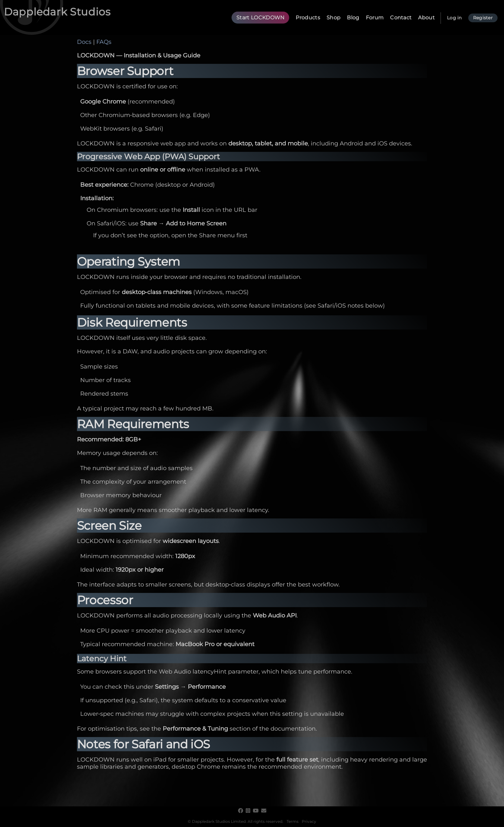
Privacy (309, 821)
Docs (84, 42)
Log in (454, 18)
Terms (293, 821)
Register (483, 18)
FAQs (104, 42)
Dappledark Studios (57, 12)
